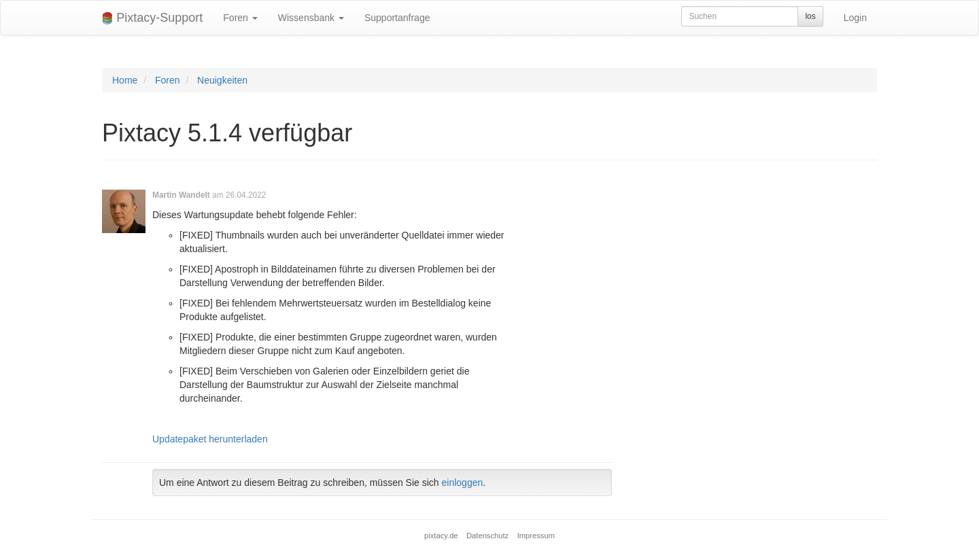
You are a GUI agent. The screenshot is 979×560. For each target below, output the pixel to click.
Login (855, 18)
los (810, 16)
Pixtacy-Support (152, 18)
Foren (240, 18)
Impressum (536, 536)
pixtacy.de (441, 536)
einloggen (463, 483)
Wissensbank (311, 18)
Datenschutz (487, 536)
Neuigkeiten (222, 80)
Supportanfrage (397, 18)
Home (125, 80)
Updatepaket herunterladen (210, 439)
